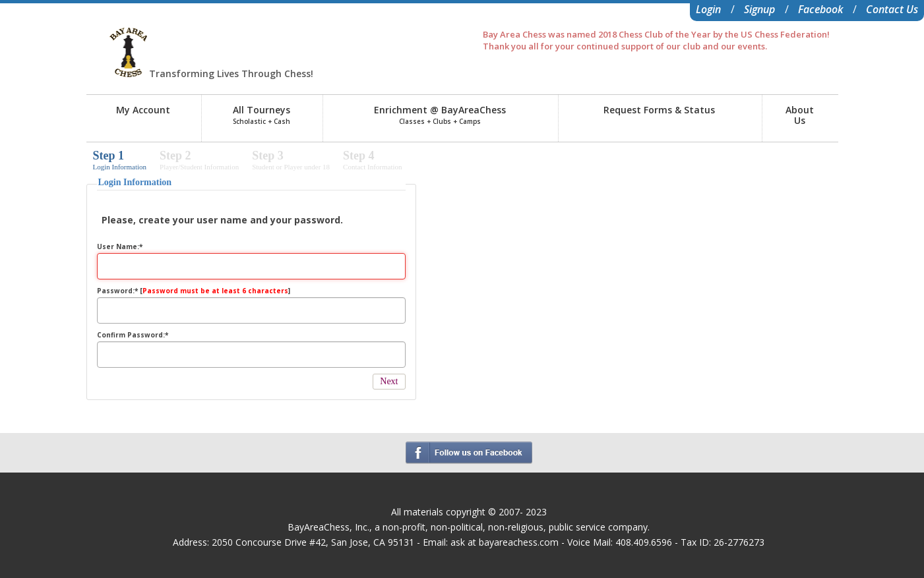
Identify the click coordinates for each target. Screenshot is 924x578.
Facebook (820, 9)
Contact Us (892, 9)
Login (708, 9)
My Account (143, 110)
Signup (759, 9)
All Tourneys (262, 115)
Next (389, 381)
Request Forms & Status (659, 110)
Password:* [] (194, 291)
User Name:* (120, 246)
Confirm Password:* (133, 335)
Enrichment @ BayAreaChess (440, 115)
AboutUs (800, 115)
